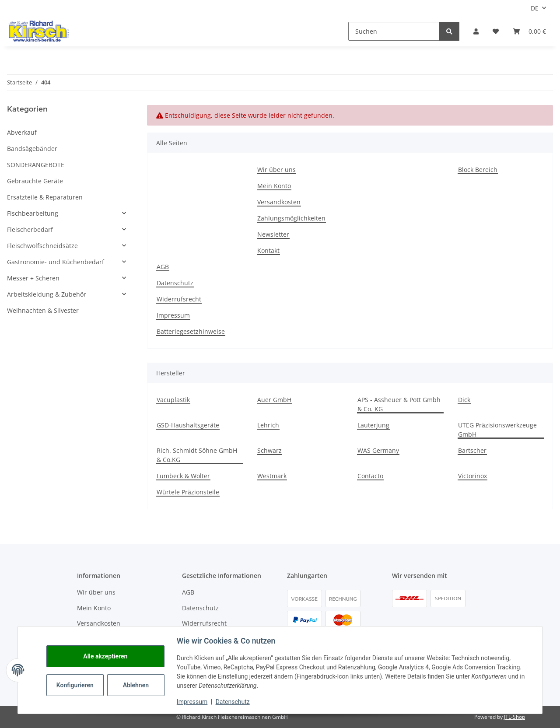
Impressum (173, 315)
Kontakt (268, 250)
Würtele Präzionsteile (188, 492)
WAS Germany (378, 450)
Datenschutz (175, 283)
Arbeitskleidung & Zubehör (47, 294)
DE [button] (535, 8)
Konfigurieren (77, 685)
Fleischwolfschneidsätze (42, 246)
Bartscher (472, 450)
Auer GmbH (274, 400)
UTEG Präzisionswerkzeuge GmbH (497, 430)
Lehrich (268, 425)
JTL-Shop (514, 717)
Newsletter (273, 234)
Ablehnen (137, 685)
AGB (163, 267)
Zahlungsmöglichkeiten (291, 218)
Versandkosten (279, 202)
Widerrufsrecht (179, 299)
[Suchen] (394, 31)
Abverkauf (22, 132)
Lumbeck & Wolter (183, 476)
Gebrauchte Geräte (35, 181)
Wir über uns (276, 170)
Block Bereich (478, 170)
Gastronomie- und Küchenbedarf (56, 262)
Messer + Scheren (33, 278)
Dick (464, 400)
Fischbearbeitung (33, 213)
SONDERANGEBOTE (36, 165)
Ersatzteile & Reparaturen (45, 197)
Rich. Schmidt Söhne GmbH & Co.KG (197, 455)
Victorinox (472, 476)
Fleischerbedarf (30, 229)
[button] (476, 31)
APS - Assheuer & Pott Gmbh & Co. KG (399, 404)
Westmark (272, 476)
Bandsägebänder (32, 149)
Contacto (370, 476)
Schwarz (269, 450)
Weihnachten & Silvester (43, 310)
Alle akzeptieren (107, 656)
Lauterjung (373, 425)
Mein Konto (274, 186)
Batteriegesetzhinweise (191, 331)
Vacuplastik (173, 400)
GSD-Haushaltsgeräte (188, 425)
